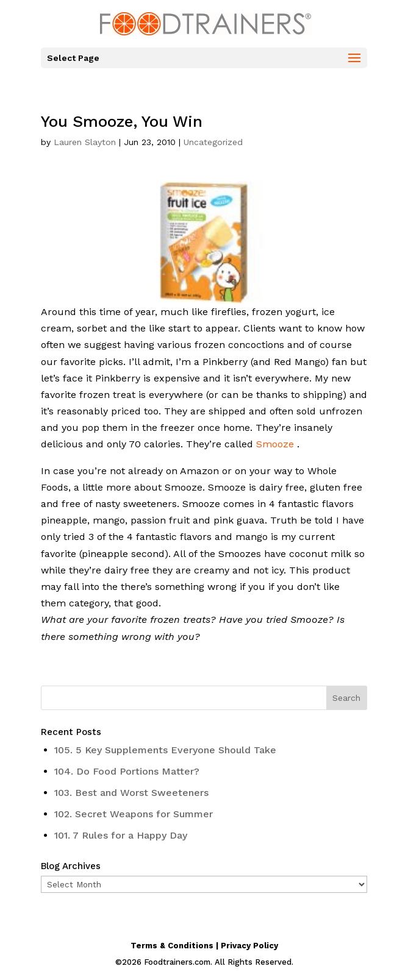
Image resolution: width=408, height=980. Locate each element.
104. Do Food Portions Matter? (127, 771)
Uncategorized (213, 142)
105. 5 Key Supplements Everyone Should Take (165, 750)
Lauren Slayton (85, 142)
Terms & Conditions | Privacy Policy (204, 946)
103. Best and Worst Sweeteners (131, 793)
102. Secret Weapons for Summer (134, 814)
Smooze (274, 444)
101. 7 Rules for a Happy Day (121, 835)
